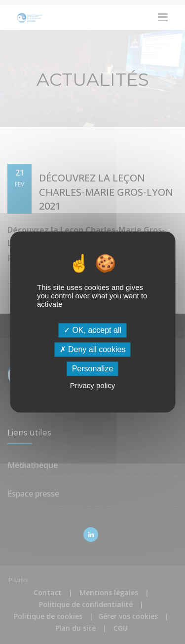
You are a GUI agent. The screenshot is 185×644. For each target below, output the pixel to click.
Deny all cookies (93, 349)
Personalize (93, 369)
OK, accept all (92, 330)
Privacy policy (93, 386)
